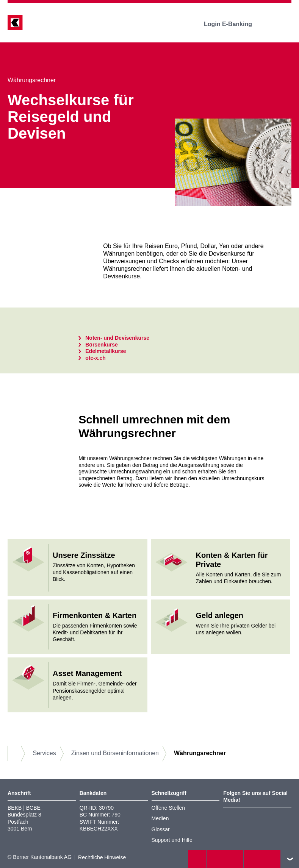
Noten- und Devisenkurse (117, 338)
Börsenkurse (102, 345)
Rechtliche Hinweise (102, 857)
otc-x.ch (95, 358)
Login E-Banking (233, 24)
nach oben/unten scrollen (290, 859)
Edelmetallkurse (106, 351)
